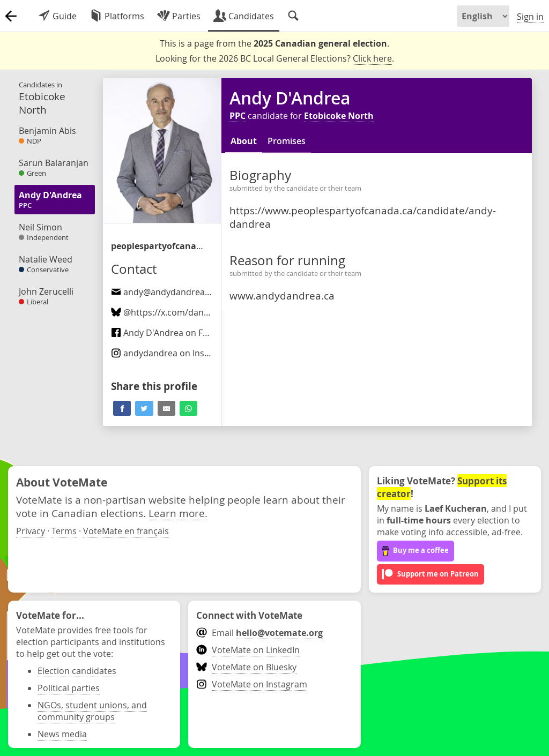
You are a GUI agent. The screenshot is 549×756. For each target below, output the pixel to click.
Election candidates (77, 671)
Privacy (31, 531)
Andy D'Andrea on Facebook (174, 333)
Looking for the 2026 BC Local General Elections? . (275, 59)
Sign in (530, 17)
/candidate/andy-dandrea (159, 246)
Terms (64, 531)
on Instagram (172, 353)
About (244, 141)
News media (62, 734)
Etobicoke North (339, 116)
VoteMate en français (126, 531)
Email (259, 633)
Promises (287, 141)
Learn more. (178, 513)
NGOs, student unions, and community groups (92, 711)
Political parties (69, 688)
